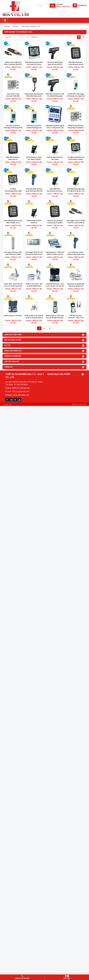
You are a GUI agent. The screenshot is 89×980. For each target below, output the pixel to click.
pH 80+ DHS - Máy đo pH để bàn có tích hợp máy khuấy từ (13, 286)
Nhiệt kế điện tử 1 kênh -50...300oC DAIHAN (34, 158)
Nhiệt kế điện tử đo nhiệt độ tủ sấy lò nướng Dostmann (34, 317)
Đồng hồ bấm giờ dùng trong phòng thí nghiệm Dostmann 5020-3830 (55, 223)
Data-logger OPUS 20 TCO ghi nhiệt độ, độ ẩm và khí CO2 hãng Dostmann (34, 254)
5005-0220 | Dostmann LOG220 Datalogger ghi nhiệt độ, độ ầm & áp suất (34, 128)
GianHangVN (83, 404)
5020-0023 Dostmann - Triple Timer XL (13, 158)
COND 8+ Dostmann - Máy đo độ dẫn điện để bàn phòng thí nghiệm (34, 286)
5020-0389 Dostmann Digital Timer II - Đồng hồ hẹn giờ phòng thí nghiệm (55, 128)
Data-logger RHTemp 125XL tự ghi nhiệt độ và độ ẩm (13, 253)
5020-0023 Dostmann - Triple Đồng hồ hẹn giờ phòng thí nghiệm (76, 64)
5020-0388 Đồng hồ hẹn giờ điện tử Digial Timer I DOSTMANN (13, 223)
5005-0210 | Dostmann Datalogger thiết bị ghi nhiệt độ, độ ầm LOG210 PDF (13, 128)
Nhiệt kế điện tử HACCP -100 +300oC (55, 158)
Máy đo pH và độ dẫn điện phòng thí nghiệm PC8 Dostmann (76, 286)
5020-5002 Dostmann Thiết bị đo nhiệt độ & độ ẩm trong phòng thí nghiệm (34, 64)
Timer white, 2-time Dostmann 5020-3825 (13, 95)
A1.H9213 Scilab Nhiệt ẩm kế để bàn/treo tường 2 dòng (76, 159)
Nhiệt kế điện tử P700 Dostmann (34, 222)
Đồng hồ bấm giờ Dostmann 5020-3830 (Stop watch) (34, 95)
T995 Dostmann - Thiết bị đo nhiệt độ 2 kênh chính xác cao (55, 254)
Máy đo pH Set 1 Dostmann (13, 316)
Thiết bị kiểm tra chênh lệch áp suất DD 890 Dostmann (55, 317)
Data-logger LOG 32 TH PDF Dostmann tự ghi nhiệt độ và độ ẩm (76, 223)
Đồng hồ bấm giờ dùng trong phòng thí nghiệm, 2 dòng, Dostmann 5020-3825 (76, 128)
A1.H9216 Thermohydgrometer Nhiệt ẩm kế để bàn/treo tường (13, 191)
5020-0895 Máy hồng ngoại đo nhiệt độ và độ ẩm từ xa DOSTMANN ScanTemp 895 (76, 191)
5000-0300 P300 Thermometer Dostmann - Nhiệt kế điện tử (55, 191)
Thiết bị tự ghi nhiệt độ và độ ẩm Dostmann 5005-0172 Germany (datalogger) (13, 64)
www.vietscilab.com (21, 395)
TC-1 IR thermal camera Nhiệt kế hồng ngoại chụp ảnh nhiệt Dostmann (76, 254)
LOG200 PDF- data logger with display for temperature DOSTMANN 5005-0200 (76, 96)
